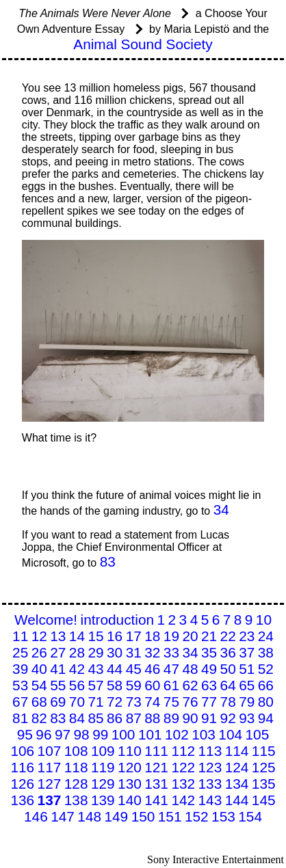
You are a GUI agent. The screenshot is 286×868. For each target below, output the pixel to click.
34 (221, 510)
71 (95, 702)
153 (223, 816)
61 (171, 685)
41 (58, 669)
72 (115, 702)
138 (76, 800)
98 (82, 734)
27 (58, 652)
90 (190, 718)
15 (95, 636)
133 (210, 784)
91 (209, 718)
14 (77, 636)
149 (116, 816)
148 (89, 816)
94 (266, 718)
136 (22, 800)
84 (77, 718)
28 (77, 652)
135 (264, 784)
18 (152, 636)
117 (50, 767)
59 (134, 685)
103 (204, 734)
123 (210, 767)
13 (58, 636)
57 (95, 685)
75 (171, 702)
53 (20, 685)
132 (183, 784)
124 (237, 767)
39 (20, 669)
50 (228, 669)
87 (134, 718)
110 (130, 751)
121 (156, 767)
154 (250, 816)
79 (247, 702)
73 (134, 702)
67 (20, 702)
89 (171, 718)
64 (228, 685)
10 (264, 620)
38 (266, 652)
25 (20, 652)
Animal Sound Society (143, 44)
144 (237, 800)
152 (197, 816)
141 (156, 800)
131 (156, 784)
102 (177, 734)
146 (36, 816)
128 (76, 784)
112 (183, 751)
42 (77, 669)
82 (39, 718)
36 (228, 652)
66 (266, 685)
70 (77, 702)
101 (150, 734)
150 (143, 816)
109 (103, 751)
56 (77, 685)
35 (209, 652)
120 (130, 767)
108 (76, 751)
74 (152, 702)
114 (237, 751)
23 (247, 636)
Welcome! (46, 620)
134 (237, 784)
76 (190, 702)
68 (39, 702)
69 (58, 702)
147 (63, 816)
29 (95, 652)
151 (170, 816)
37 (247, 652)
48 (190, 669)
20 (190, 636)
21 (209, 636)
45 (134, 669)
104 (230, 734)
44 (115, 669)
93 (247, 718)
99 (100, 734)
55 (58, 685)
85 (95, 718)
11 (20, 636)
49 (209, 669)
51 (247, 669)
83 (108, 561)
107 (50, 751)
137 (50, 800)
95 (25, 734)
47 (171, 669)
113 (210, 751)
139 (103, 800)
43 (95, 669)
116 (22, 767)
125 (264, 767)
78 (228, 702)
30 (115, 652)
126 (22, 784)
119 (103, 767)
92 (228, 718)
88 (152, 718)
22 (228, 636)
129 (103, 784)
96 (43, 734)
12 (39, 636)
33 (171, 652)
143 (210, 800)
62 (190, 685)
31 (134, 652)
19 (171, 636)
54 (39, 685)
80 (266, 702)
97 (63, 734)
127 (50, 784)
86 (115, 718)
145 (264, 800)
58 (115, 685)
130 (130, 784)
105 (258, 734)
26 (39, 652)
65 (247, 685)
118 (76, 767)
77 (209, 702)
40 (39, 669)
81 (20, 718)
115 (264, 751)
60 (152, 685)
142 (183, 800)
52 (266, 669)
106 (22, 751)
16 (115, 636)
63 (209, 685)
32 (152, 652)
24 (266, 636)
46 (152, 669)
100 (123, 734)
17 (134, 636)
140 (130, 800)
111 (156, 751)
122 (183, 767)
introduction (118, 620)
